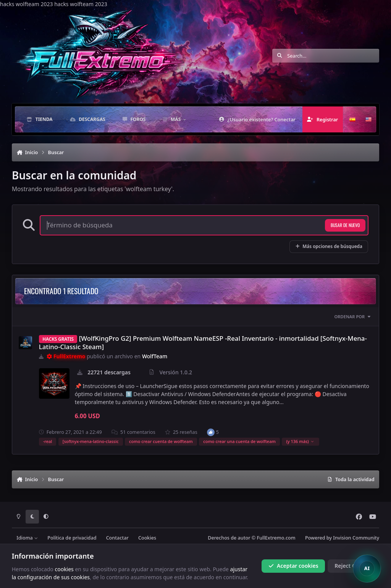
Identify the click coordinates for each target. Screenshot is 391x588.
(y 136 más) (300, 441)
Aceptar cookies (293, 566)
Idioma (27, 538)
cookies (64, 569)
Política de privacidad (72, 538)
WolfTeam (155, 356)
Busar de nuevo (345, 225)
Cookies (147, 538)
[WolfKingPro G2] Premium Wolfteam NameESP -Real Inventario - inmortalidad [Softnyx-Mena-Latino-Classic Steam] (203, 342)
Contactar (117, 538)
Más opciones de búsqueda (329, 246)
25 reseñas (181, 432)
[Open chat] (367, 569)
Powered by (342, 538)
